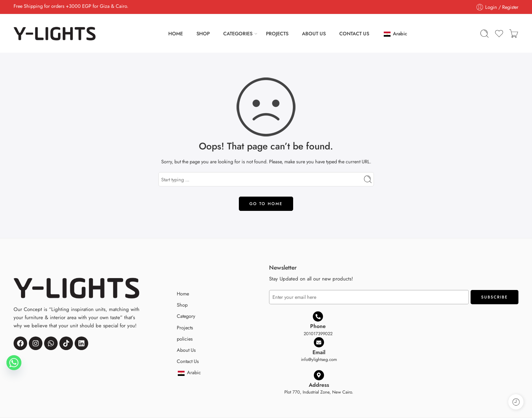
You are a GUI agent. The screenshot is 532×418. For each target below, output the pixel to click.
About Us (186, 350)
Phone (318, 326)
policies (185, 339)
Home (183, 294)
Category (186, 316)
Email (319, 352)
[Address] (319, 375)
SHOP (203, 33)
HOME (176, 33)
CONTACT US (354, 33)
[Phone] (318, 316)
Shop (182, 305)
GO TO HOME (266, 204)
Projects (185, 328)
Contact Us (188, 361)
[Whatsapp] (14, 363)
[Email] (319, 342)
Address (319, 385)
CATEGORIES (238, 33)
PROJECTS (277, 33)
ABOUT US (314, 33)
